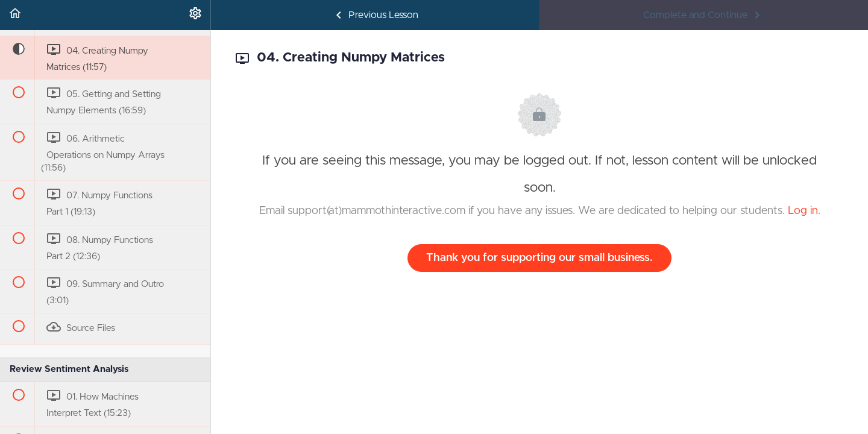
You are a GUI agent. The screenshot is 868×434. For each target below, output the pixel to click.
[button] (15, 15)
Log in (803, 211)
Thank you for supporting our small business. (539, 258)
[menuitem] (195, 15)
